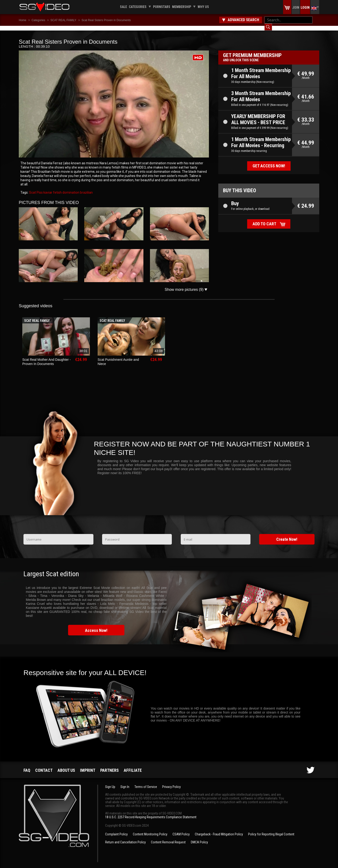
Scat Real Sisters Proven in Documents (106, 20)
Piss (39, 188)
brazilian (86, 188)
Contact (44, 766)
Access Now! (96, 626)
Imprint (88, 766)
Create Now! (287, 535)
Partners (109, 766)
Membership (182, 7)
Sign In (125, 782)
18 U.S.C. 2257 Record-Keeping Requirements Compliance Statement (151, 812)
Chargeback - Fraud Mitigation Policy (219, 830)
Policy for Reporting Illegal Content (271, 830)
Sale (123, 7)
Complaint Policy (116, 830)
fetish (57, 188)
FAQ (27, 766)
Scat (33, 188)
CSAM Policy (181, 830)
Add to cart (264, 219)
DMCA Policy (199, 837)
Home (23, 20)
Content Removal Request (168, 837)
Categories (138, 7)
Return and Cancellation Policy (125, 837)
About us (66, 766)
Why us (203, 7)
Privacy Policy (171, 782)
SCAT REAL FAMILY (63, 20)
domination (71, 188)
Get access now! (269, 161)
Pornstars (162, 7)
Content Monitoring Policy (150, 830)
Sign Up (110, 782)
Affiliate (133, 766)
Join (296, 8)
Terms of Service (146, 782)
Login (305, 8)
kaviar (48, 188)
